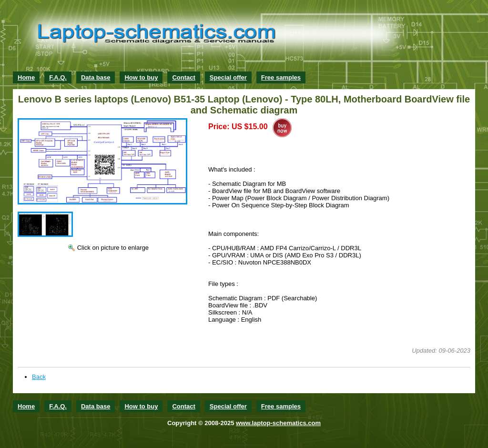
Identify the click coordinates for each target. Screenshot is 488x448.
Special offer (228, 77)
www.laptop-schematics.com (278, 423)
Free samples (281, 77)
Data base (96, 77)
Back (39, 377)
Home (26, 77)
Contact (183, 77)
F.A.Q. (58, 77)
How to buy (141, 77)
